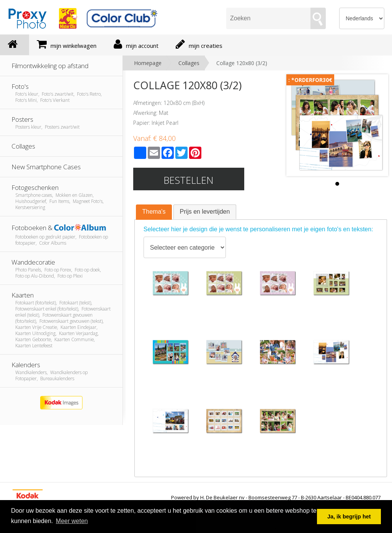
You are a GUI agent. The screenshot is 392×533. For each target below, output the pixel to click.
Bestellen (189, 180)
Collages (189, 63)
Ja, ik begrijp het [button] (349, 517)
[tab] (154, 212)
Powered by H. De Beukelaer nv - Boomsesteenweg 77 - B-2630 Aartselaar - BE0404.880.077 (276, 497)
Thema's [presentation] (154, 212)
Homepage (148, 63)
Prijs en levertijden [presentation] (205, 212)
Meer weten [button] (72, 521)
